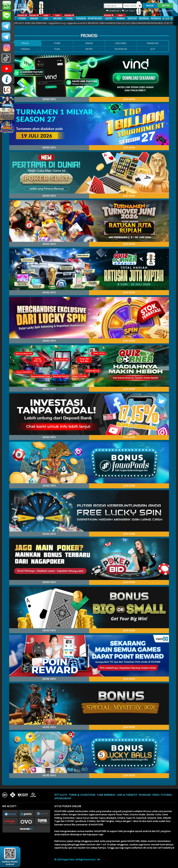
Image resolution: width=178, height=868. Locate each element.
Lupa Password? (164, 11)
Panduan (145, 795)
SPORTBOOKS (95, 18)
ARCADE (57, 17)
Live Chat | (129, 11)
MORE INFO (49, 99)
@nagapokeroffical (7, 58)
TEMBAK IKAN (121, 19)
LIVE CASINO (46, 19)
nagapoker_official (7, 16)
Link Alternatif (127, 795)
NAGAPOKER (60, 811)
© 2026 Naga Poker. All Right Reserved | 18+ (77, 859)
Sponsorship (63, 798)
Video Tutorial (162, 795)
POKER (22, 17)
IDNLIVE (34, 17)
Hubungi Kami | (145, 11)
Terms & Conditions (82, 795)
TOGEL (69, 17)
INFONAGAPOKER (7, 79)
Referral (144, 18)
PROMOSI (156, 18)
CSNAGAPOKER (7, 26)
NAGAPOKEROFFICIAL (7, 69)
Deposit (132, 18)
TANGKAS (81, 18)
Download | (114, 11)
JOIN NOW (129, 99)
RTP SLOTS (61, 795)
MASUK (150, 6)
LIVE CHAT (7, 90)
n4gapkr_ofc (7, 47)
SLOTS (109, 17)
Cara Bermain (106, 795)
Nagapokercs (7, 37)
